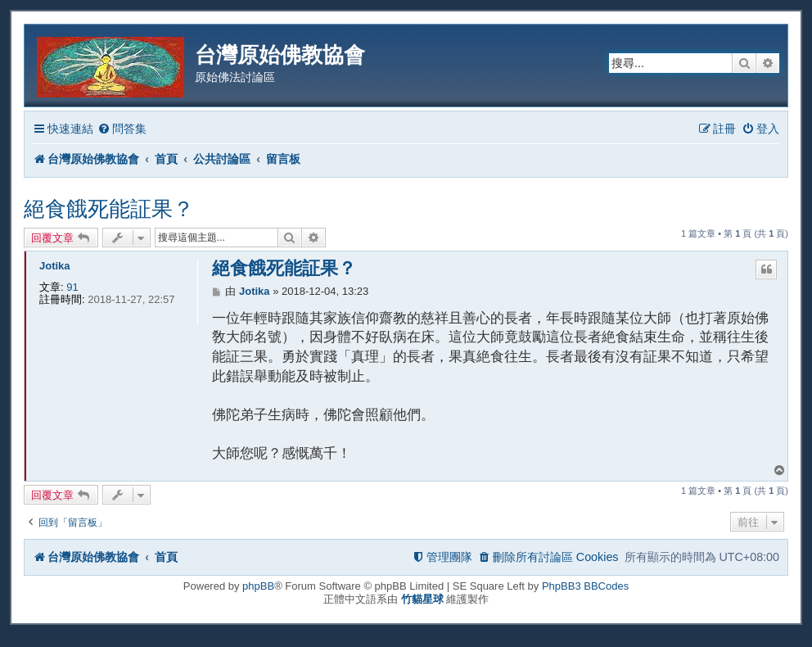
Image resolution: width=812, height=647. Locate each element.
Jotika (55, 266)
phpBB (258, 586)
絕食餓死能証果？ (109, 209)
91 (72, 287)
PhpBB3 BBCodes (585, 586)
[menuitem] (122, 129)
